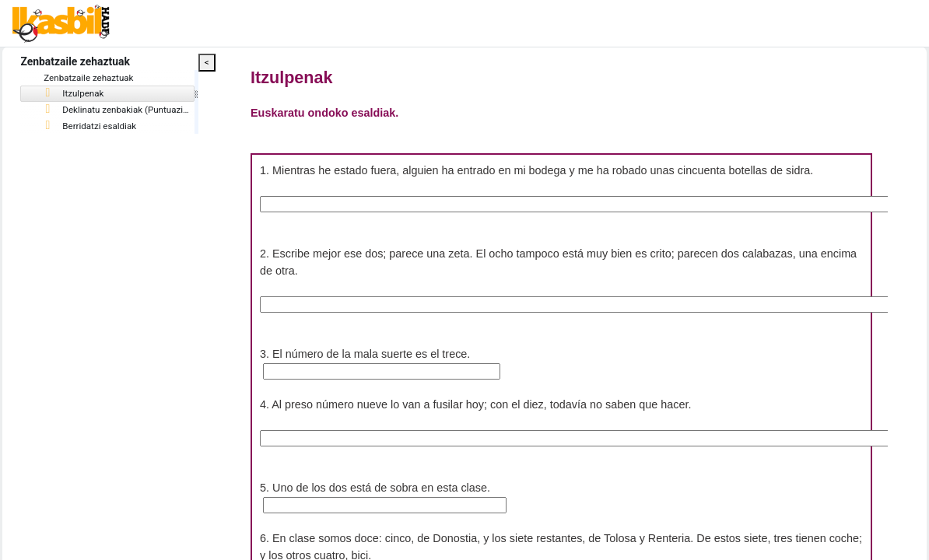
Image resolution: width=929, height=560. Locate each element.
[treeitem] (135, 95)
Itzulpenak (109, 95)
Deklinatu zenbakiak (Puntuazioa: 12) (163, 111)
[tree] (135, 104)
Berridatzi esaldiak (126, 128)
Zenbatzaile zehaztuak (125, 79)
